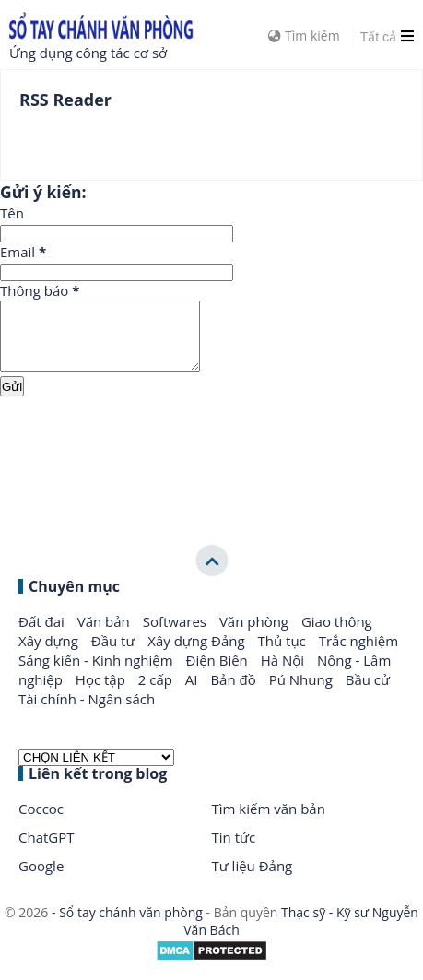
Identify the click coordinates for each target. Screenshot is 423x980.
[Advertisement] (211, 469)
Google (41, 880)
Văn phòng (256, 635)
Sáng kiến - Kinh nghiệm (98, 674)
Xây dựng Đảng (198, 655)
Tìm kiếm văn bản (269, 822)
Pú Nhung (303, 693)
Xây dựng (50, 655)
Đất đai (43, 635)
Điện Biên (219, 674)
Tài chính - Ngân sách (87, 713)
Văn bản (106, 635)
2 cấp (157, 693)
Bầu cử (368, 693)
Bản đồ (235, 693)
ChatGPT (47, 851)
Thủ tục (284, 655)
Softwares (176, 635)
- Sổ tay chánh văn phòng (127, 926)
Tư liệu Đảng (253, 880)
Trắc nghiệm (358, 655)
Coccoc (41, 822)
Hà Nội (284, 674)
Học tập (102, 693)
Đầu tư (115, 655)
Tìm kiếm (304, 35)
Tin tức (234, 851)
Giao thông (337, 635)
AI (194, 693)
